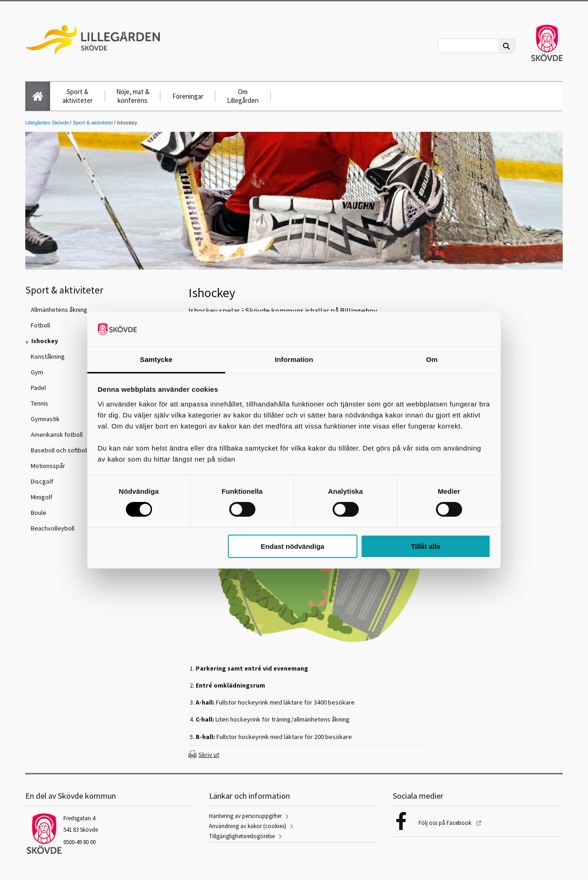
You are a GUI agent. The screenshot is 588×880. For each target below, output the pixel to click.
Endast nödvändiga (293, 546)
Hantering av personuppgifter (245, 816)
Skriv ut (209, 755)
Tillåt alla (425, 546)
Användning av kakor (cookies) (248, 826)
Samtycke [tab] (156, 359)
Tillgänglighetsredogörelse (242, 836)
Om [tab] (432, 359)
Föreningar (188, 96)
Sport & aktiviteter (78, 96)
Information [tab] (294, 359)
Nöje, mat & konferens (133, 96)
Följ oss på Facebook (446, 823)
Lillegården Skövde (47, 123)
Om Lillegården (243, 96)
